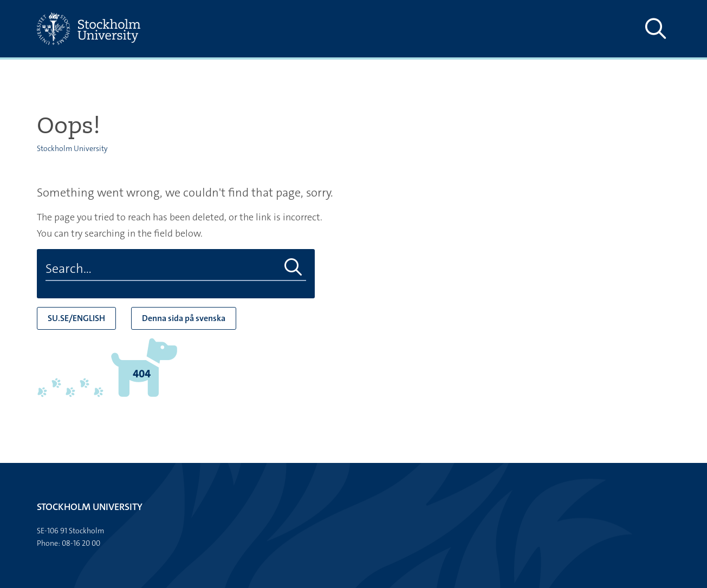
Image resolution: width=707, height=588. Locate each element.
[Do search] (293, 268)
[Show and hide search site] (656, 29)
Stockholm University (72, 148)
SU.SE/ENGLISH (76, 318)
